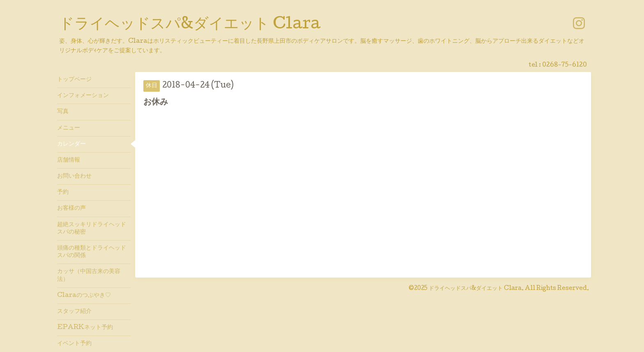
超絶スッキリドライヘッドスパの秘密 (92, 229)
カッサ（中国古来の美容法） (89, 276)
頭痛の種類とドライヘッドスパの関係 (92, 252)
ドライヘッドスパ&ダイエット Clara (190, 25)
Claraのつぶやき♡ (84, 296)
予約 (63, 192)
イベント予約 (74, 344)
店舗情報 (69, 160)
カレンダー (71, 144)
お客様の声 (71, 208)
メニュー (69, 128)
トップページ (74, 80)
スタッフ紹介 (74, 312)
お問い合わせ (74, 176)
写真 (63, 112)
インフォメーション (83, 96)
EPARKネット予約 (85, 328)
